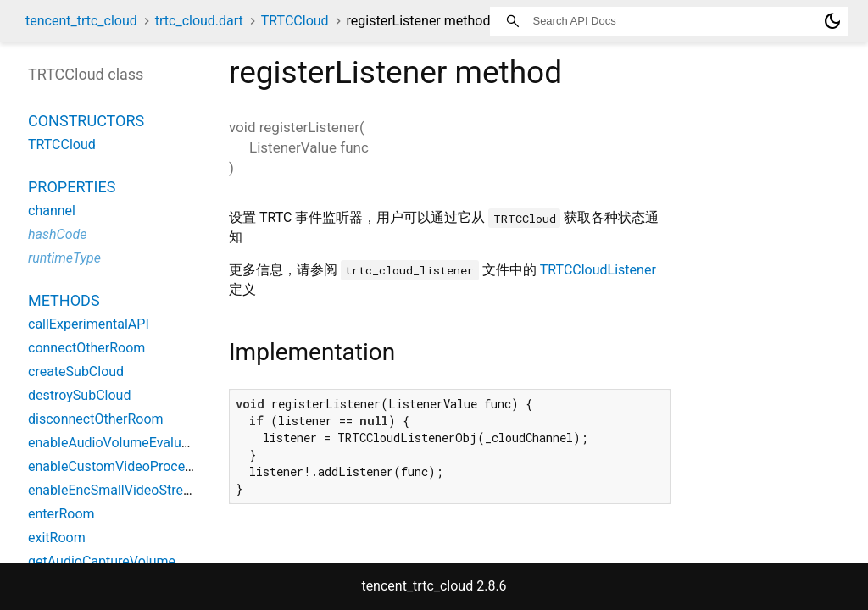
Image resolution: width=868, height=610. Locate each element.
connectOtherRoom (86, 348)
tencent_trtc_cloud (81, 21)
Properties (72, 187)
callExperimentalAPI (89, 324)
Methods (64, 300)
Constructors (86, 121)
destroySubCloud (79, 395)
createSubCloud (76, 372)
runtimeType (64, 258)
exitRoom (57, 538)
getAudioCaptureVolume (102, 561)
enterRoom (61, 514)
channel (52, 211)
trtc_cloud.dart (199, 21)
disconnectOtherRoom (96, 419)
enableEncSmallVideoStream (115, 490)
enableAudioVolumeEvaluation (120, 443)
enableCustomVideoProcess (114, 466)
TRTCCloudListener (598, 270)
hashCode (57, 234)
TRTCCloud (295, 21)
